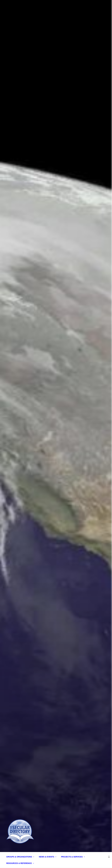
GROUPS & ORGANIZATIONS (20, 857)
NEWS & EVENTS (48, 857)
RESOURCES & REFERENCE (20, 863)
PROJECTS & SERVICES (73, 857)
